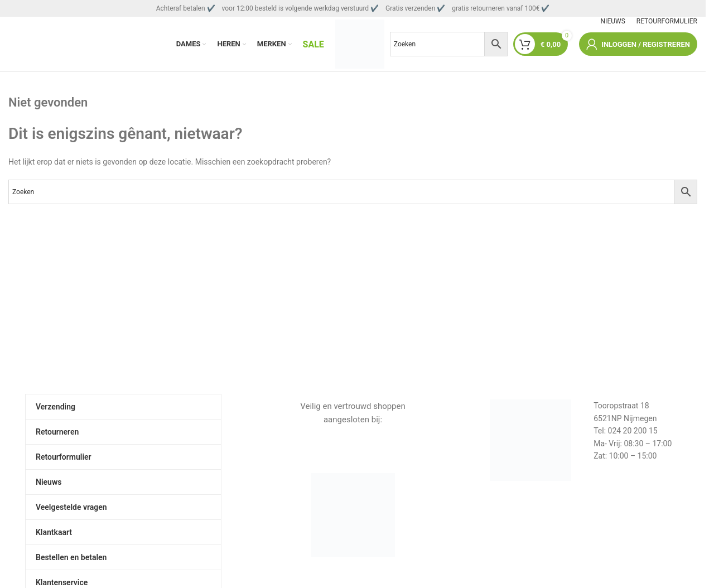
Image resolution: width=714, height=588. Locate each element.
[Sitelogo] (360, 44)
